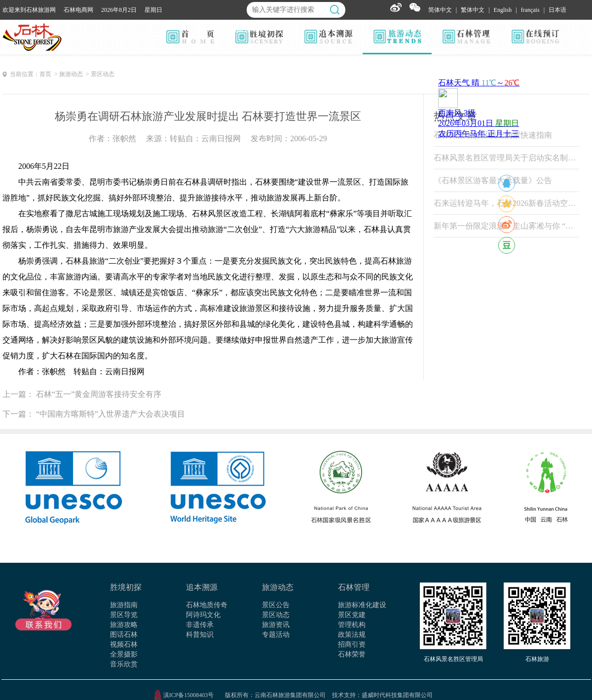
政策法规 (352, 635)
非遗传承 (200, 625)
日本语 (557, 10)
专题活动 (276, 635)
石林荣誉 (352, 654)
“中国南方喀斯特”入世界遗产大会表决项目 (111, 414)
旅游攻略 (124, 625)
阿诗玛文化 (203, 615)
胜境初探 (126, 587)
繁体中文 (473, 10)
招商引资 (352, 644)
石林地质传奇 (207, 605)
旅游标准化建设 (362, 605)
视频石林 (124, 644)
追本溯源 (202, 587)
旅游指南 (124, 605)
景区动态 (276, 615)
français (530, 10)
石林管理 (354, 587)
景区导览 (124, 615)
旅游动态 (278, 587)
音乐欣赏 (124, 664)
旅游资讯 (276, 625)
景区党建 (352, 615)
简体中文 (440, 10)
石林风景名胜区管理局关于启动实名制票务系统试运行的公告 (506, 158)
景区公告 (276, 605)
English (503, 10)
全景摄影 (124, 654)
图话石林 (124, 635)
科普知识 (200, 635)
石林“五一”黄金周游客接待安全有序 (99, 394)
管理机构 (352, 625)
